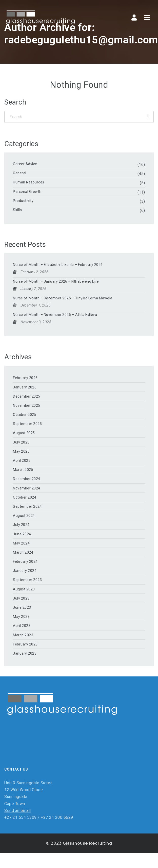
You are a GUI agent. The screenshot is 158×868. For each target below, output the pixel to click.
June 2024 (22, 534)
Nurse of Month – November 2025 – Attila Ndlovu (55, 315)
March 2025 (23, 470)
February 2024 (25, 561)
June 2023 (22, 607)
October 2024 (25, 497)
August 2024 (24, 516)
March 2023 (23, 635)
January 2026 (25, 387)
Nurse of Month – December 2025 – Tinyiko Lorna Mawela (63, 298)
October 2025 (25, 415)
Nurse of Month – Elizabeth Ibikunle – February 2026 (58, 265)
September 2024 (27, 506)
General (20, 173)
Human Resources (29, 182)
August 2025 (24, 433)
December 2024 (27, 479)
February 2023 (25, 644)
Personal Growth (27, 192)
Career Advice (25, 164)
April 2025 (22, 461)
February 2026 (25, 378)
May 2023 (21, 617)
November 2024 (27, 488)
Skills (17, 210)
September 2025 (27, 424)
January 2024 (25, 571)
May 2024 (21, 543)
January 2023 (25, 653)
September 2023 (27, 580)
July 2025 (21, 442)
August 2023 (24, 589)
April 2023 (22, 626)
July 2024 (21, 525)
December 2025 (27, 396)
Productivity (23, 201)
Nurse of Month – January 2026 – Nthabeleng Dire (56, 281)
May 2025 (21, 451)
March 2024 (23, 552)
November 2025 (27, 405)
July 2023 (21, 598)
